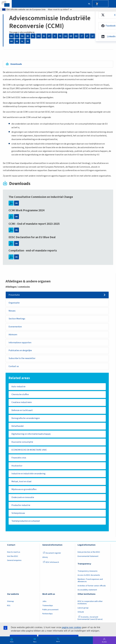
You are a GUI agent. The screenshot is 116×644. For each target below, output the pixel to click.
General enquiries (14, 563)
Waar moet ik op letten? (60, 9)
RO (12, 41)
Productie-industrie (21, 508)
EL (33, 36)
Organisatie (14, 303)
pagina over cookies (71, 627)
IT (82, 36)
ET (49, 36)
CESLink (81, 615)
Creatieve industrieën (22, 403)
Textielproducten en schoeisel (26, 524)
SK (17, 41)
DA (22, 36)
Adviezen (13, 335)
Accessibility (97, 4)
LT (87, 36)
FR (60, 36)
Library (45, 560)
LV (93, 36)
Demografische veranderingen (26, 419)
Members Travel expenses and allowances (90, 583)
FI (55, 36)
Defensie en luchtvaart (23, 411)
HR (71, 36)
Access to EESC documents (89, 578)
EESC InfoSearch (51, 565)
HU (76, 36)
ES (44, 36)
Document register (52, 556)
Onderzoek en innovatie (23, 500)
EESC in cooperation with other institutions (90, 605)
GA (66, 36)
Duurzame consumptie (23, 444)
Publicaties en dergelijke (21, 351)
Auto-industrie (19, 387)
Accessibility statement (87, 593)
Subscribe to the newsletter (23, 359)
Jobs (44, 604)
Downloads (16, 64)
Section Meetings (17, 319)
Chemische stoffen (21, 395)
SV (28, 41)
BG (12, 36)
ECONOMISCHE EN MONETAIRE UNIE (29, 452)
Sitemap (10, 604)
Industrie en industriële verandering (29, 476)
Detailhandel (18, 427)
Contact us (14, 367)
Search (58, 641)
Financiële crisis (19, 460)
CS (17, 36)
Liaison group (83, 611)
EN (39, 36)
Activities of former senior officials (92, 588)
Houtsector (17, 468)
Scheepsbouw (19, 516)
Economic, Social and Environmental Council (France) (90, 621)
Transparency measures (88, 574)
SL (22, 41)
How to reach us (14, 555)
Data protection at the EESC (89, 555)
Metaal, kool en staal (22, 484)
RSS (9, 608)
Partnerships (48, 616)
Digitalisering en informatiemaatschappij (32, 436)
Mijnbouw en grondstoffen (24, 492)
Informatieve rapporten (20, 343)
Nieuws (12, 311)
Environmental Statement (88, 559)
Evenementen (16, 327)
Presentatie (15, 295)
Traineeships (48, 608)
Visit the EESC (13, 559)
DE (28, 36)
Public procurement (50, 612)
